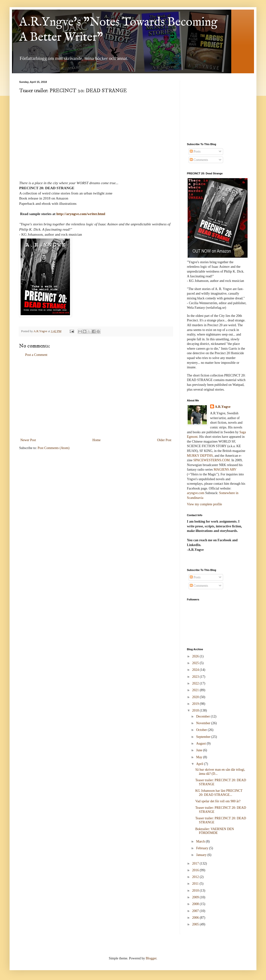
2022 (196, 683)
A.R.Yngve (223, 407)
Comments (199, 160)
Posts (195, 151)
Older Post (164, 440)
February (202, 848)
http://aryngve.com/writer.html (81, 214)
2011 (196, 884)
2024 (196, 670)
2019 (196, 704)
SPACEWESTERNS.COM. (212, 460)
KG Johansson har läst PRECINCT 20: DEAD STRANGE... (219, 793)
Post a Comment (36, 355)
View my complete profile (205, 504)
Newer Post (28, 440)
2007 (196, 911)
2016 (196, 870)
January (202, 855)
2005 (196, 924)
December (203, 716)
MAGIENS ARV (225, 470)
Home (97, 440)
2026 (196, 656)
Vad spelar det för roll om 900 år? (218, 801)
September (204, 737)
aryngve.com (196, 493)
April (200, 764)
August (201, 744)
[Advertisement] (96, 398)
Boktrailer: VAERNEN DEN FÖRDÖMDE (215, 831)
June (199, 750)
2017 (196, 863)
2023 (196, 677)
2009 (196, 897)
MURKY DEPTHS (200, 456)
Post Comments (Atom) (54, 448)
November (204, 723)
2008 (196, 904)
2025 (196, 663)
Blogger (151, 958)
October (202, 730)
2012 (196, 877)
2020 (196, 697)
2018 (196, 710)
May (199, 757)
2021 (196, 690)
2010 (196, 891)
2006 (196, 918)
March (201, 841)
